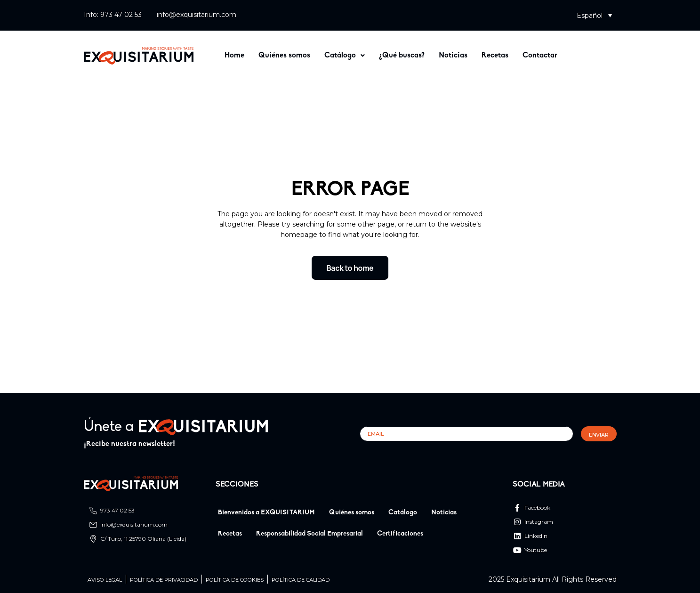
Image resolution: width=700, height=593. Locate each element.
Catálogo (345, 56)
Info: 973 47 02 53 (113, 15)
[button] (594, 15)
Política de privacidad (164, 580)
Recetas (495, 56)
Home (234, 56)
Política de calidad (301, 580)
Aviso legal (105, 580)
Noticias (453, 56)
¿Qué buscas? (402, 56)
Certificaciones (400, 534)
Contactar (540, 56)
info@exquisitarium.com (197, 15)
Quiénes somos (284, 56)
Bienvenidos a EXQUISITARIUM (266, 513)
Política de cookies (235, 580)
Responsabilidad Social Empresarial (310, 534)
